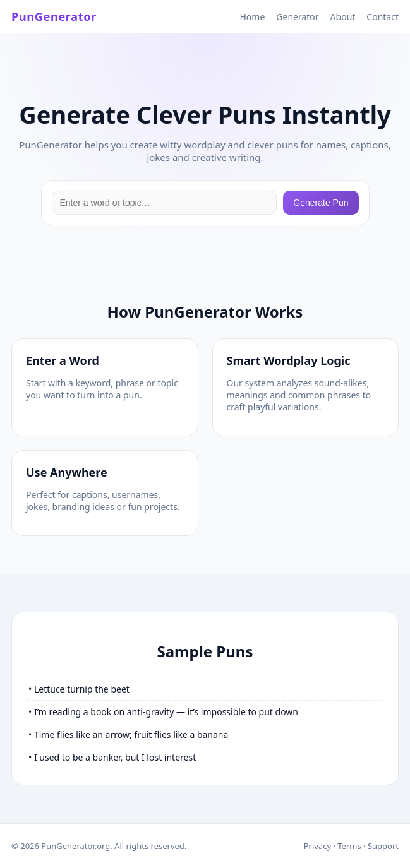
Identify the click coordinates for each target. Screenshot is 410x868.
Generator (297, 17)
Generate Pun (321, 203)
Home (252, 17)
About (343, 17)
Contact (383, 17)
